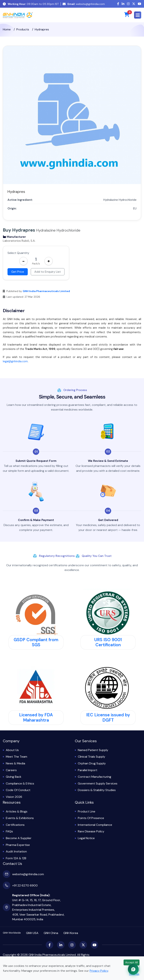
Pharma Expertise (18, 845)
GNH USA (32, 933)
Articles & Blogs (17, 811)
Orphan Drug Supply (92, 763)
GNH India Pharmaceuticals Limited (46, 291)
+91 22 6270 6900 (25, 885)
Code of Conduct (18, 790)
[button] (138, 15)
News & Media (15, 763)
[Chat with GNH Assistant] (133, 969)
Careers (11, 770)
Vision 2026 (14, 797)
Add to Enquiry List (48, 272)
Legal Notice (86, 838)
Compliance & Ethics (20, 783)
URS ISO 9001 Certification (108, 642)
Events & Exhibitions (20, 818)
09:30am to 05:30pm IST (31, 4)
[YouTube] (139, 4)
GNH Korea (71, 933)
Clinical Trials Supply (91, 757)
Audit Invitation (16, 851)
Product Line (87, 811)
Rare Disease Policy (91, 831)
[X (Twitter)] (134, 4)
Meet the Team (16, 757)
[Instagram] (128, 4)
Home (7, 29)
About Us (12, 750)
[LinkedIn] (123, 4)
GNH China (51, 933)
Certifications (15, 825)
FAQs (9, 831)
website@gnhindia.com (84, 4)
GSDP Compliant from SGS (36, 642)
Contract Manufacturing (94, 777)
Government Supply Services (98, 783)
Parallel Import (88, 770)
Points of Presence (91, 818)
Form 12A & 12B (16, 858)
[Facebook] (118, 4)
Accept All (132, 962)
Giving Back (14, 777)
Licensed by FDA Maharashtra (36, 717)
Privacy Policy (99, 971)
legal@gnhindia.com (15, 361)
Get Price (18, 272)
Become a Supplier (19, 838)
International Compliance (95, 825)
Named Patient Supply (93, 750)
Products (23, 29)
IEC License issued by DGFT (108, 717)
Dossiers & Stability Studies (97, 790)
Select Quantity (18, 253)
